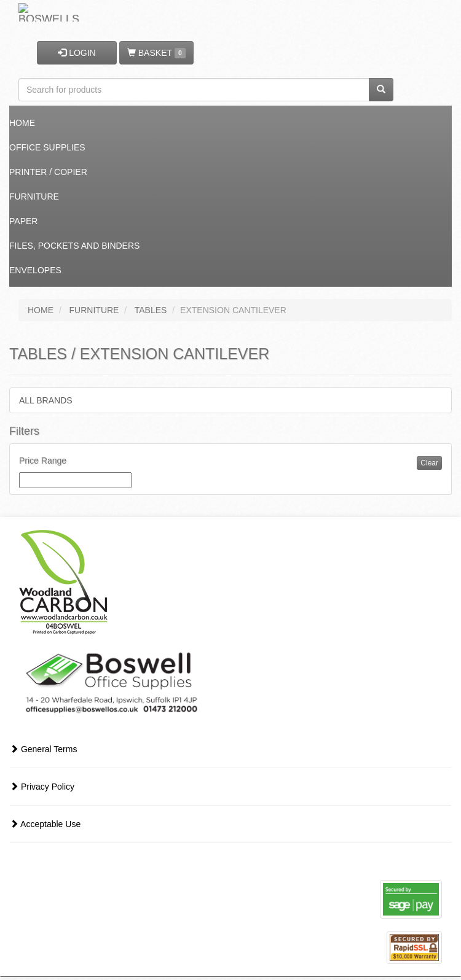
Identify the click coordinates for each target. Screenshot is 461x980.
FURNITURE (94, 310)
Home (22, 123)
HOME (41, 310)
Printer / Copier (48, 172)
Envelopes (35, 270)
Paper (23, 221)
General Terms (43, 749)
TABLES (151, 310)
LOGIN (77, 53)
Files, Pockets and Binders (74, 246)
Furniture (34, 196)
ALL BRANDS (46, 400)
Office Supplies (47, 147)
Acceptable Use (45, 824)
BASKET (156, 53)
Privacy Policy (42, 787)
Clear (429, 463)
